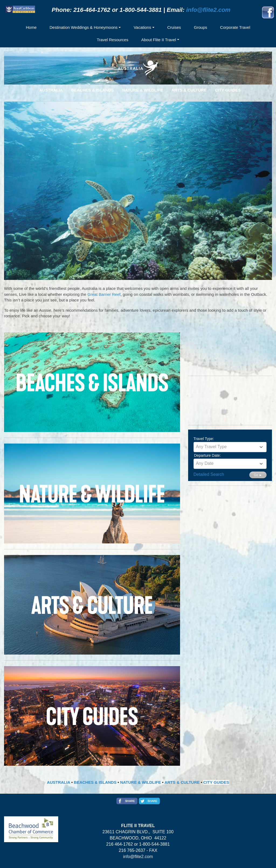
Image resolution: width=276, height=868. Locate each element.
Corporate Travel (235, 27)
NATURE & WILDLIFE (141, 782)
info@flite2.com (208, 10)
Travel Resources (113, 40)
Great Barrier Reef (104, 294)
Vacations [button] (142, 27)
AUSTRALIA (58, 782)
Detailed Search (209, 474)
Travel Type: (204, 439)
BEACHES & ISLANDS (95, 782)
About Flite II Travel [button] (159, 40)
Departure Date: (208, 455)
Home (31, 27)
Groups (200, 27)
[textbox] (230, 447)
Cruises (174, 27)
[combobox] (230, 447)
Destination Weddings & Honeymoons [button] (84, 27)
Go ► (258, 475)
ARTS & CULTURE (182, 782)
